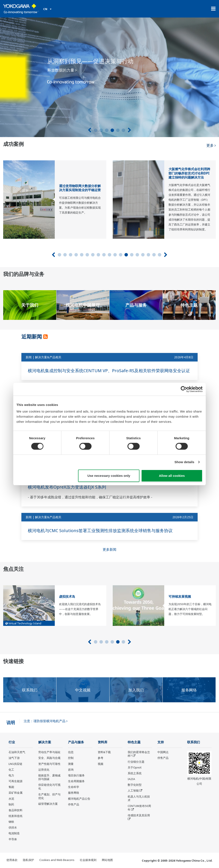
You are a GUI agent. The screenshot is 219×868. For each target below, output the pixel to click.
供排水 (13, 827)
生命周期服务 (76, 781)
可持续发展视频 (180, 596)
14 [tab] (132, 255)
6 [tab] (123, 130)
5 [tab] (118, 130)
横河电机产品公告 (79, 799)
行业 (12, 742)
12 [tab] (121, 255)
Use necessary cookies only (109, 476)
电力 (11, 775)
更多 (211, 145)
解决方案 (45, 742)
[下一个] (129, 130)
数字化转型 (135, 785)
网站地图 (107, 860)
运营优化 (44, 770)
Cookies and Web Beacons (57, 860)
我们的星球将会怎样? (139, 754)
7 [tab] (93, 255)
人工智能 (133, 790)
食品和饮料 (16, 810)
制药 (11, 804)
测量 (71, 764)
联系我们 (194, 742)
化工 (11, 770)
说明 (11, 722)
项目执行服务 (76, 775)
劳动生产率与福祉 (49, 752)
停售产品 (74, 804)
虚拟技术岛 (67, 596)
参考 (101, 758)
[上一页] (90, 130)
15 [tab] (137, 255)
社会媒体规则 (88, 860)
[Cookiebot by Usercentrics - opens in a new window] (184, 389)
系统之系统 (135, 773)
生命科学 (74, 787)
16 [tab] (143, 255)
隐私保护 (28, 860)
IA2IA (131, 779)
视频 (101, 764)
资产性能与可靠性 (49, 764)
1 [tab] (96, 130)
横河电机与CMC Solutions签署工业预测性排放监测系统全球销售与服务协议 (100, 531)
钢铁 (11, 822)
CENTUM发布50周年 (139, 808)
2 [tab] (101, 130)
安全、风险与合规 (49, 758)
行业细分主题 (136, 762)
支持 (161, 742)
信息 (71, 752)
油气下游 (14, 758)
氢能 (11, 787)
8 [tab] (98, 255)
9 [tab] (104, 255)
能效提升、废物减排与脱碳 (49, 777)
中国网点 (163, 752)
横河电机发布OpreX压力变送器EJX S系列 (67, 487)
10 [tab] (109, 255)
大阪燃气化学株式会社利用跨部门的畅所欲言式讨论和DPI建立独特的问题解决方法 (189, 173)
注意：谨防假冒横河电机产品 (46, 721)
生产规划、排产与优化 (49, 796)
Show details (184, 462)
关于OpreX (135, 767)
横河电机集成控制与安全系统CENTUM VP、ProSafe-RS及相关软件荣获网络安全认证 (109, 371)
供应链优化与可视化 (49, 787)
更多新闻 (109, 549)
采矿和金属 (16, 793)
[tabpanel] (109, 77)
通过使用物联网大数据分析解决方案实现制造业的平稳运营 (80, 188)
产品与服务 (76, 742)
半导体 (13, 839)
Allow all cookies (172, 476)
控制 (71, 758)
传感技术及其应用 (139, 815)
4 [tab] (112, 130)
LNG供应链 (15, 764)
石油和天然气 (17, 752)
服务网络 (74, 793)
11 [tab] (115, 255)
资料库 (103, 742)
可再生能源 (16, 781)
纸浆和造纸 (16, 816)
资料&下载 (104, 752)
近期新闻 (32, 336)
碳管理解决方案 (48, 804)
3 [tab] (107, 130)
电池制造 (14, 833)
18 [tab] (154, 255)
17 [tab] (148, 255)
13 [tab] (126, 255)
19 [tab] (160, 255)
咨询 (71, 770)
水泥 (11, 799)
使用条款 (12, 860)
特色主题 (134, 742)
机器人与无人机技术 (139, 798)
